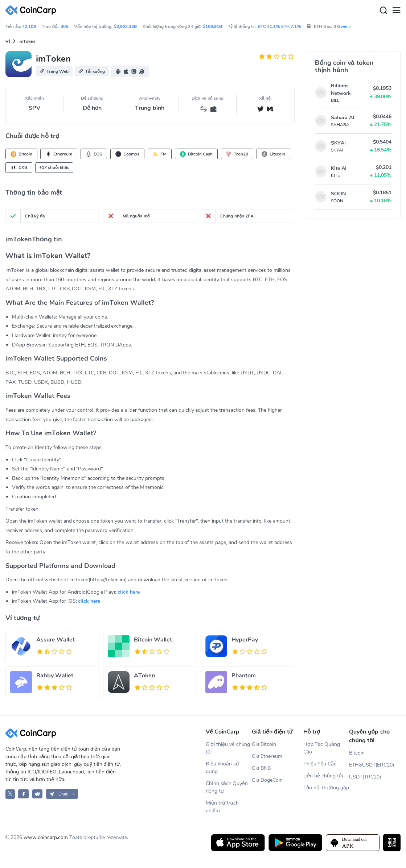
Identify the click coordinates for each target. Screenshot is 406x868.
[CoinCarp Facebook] (23, 794)
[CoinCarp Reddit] (38, 794)
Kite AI (339, 168)
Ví (8, 41)
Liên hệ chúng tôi (323, 776)
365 (64, 26)
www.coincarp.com (46, 837)
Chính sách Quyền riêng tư (227, 787)
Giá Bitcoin (264, 744)
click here (129, 592)
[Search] (383, 11)
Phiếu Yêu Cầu (320, 764)
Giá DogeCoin (267, 780)
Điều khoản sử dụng (222, 768)
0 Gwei (343, 26)
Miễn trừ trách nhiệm (222, 807)
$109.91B (212, 26)
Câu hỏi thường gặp (326, 788)
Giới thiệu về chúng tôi (228, 748)
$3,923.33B (125, 26)
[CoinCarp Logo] (33, 10)
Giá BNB (261, 768)
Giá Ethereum (267, 756)
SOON (338, 194)
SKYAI (338, 143)
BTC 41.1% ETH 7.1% (279, 26)
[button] (54, 71)
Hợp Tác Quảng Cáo (322, 748)
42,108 (29, 26)
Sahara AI (343, 118)
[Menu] (396, 11)
